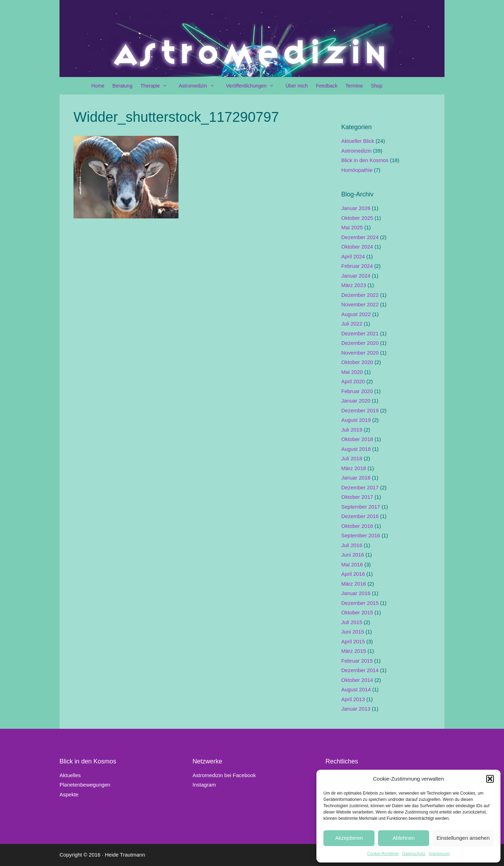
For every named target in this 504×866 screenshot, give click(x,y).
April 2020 (353, 381)
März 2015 (354, 651)
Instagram (204, 785)
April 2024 (353, 256)
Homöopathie (357, 170)
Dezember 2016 (360, 516)
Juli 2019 (352, 430)
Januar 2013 (356, 709)
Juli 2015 (352, 622)
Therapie (157, 86)
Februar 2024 (357, 266)
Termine (354, 86)
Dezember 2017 (360, 487)
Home (98, 86)
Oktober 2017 (357, 497)
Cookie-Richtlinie (383, 854)
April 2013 (353, 699)
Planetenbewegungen (85, 785)
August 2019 (356, 420)
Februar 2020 (357, 391)
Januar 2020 (356, 401)
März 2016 (354, 584)
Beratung (122, 86)
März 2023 (354, 285)
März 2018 (354, 468)
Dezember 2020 (360, 343)
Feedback (326, 86)
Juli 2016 (352, 545)
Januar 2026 (356, 208)
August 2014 (356, 689)
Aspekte (69, 794)
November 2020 (360, 353)
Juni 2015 (353, 632)
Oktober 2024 (357, 247)
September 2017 (361, 507)
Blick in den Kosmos (365, 160)
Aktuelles (70, 775)
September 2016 (361, 535)
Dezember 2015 (360, 603)
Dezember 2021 (360, 333)
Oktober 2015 (357, 612)
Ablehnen (403, 838)
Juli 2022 (352, 324)
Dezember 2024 (360, 237)
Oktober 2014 (357, 680)
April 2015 (353, 641)
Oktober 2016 (357, 526)
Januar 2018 (356, 478)
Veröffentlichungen (254, 86)
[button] (490, 779)
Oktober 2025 (357, 218)
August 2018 (356, 449)
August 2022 (356, 314)
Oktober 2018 (357, 439)
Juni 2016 (353, 555)
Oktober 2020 (357, 362)
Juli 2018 (352, 458)
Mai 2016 (352, 564)
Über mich (297, 86)
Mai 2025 (352, 227)
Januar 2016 (356, 593)
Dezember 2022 (360, 295)
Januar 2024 (356, 276)
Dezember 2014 (360, 670)
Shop (377, 86)
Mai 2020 (352, 372)
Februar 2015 (357, 661)
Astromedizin (200, 86)
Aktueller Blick (358, 141)
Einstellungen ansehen (463, 838)
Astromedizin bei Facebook (224, 775)
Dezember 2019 (360, 410)
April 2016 (353, 574)
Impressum (439, 854)
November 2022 (360, 304)
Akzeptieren (349, 838)
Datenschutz (414, 854)
